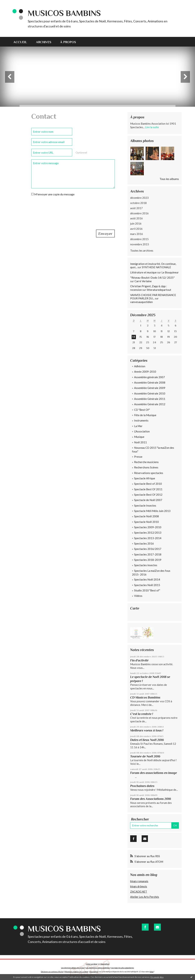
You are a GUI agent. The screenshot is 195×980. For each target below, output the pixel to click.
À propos (68, 42)
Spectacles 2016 (144, 543)
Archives (44, 42)
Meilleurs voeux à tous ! (147, 730)
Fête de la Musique (145, 415)
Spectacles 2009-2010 (148, 527)
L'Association (142, 431)
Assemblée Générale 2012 (150, 404)
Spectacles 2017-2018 (148, 554)
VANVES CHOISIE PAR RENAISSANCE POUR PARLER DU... (153, 297)
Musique (139, 437)
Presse (138, 457)
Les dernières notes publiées (98, 968)
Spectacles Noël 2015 (147, 585)
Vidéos (138, 596)
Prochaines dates (142, 786)
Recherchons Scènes (146, 467)
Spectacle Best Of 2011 (148, 489)
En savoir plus (157, 977)
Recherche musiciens (146, 462)
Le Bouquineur (170, 272)
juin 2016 (136, 223)
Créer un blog (91, 964)
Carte (135, 608)
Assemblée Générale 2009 (150, 388)
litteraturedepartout (159, 290)
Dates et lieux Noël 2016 (147, 740)
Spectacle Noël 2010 (146, 522)
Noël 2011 (140, 442)
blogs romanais (139, 881)
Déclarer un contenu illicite (52, 972)
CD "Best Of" (142, 410)
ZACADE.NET (139, 892)
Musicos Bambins (64, 13)
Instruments (141, 420)
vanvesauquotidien (141, 302)
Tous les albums (169, 179)
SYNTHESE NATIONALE (156, 267)
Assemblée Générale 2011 (150, 399)
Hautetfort (105, 964)
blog (152, 972)
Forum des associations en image (154, 773)
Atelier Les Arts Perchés (145, 897)
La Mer (138, 426)
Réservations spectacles (149, 473)
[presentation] (59, 208)
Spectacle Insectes (145, 505)
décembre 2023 (139, 198)
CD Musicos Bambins (145, 697)
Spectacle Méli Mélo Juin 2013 (152, 511)
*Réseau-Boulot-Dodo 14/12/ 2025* (152, 278)
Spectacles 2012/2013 (148, 533)
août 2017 (136, 208)
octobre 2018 (138, 203)
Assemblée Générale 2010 (150, 393)
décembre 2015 (139, 239)
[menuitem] (22, 42)
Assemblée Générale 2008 (150, 382)
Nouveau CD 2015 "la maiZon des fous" (153, 450)
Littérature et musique (143, 272)
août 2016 (136, 218)
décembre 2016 (139, 213)
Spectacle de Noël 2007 (148, 500)
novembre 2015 (140, 244)
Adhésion (140, 366)
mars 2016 (137, 234)
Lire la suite (152, 127)
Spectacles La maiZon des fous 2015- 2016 (151, 573)
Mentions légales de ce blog (76, 972)
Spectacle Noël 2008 (146, 516)
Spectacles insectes (146, 565)
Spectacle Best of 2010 (148, 484)
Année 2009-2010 (145, 372)
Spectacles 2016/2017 (148, 549)
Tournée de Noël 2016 (145, 756)
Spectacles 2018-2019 (148, 560)
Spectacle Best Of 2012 (148, 495)
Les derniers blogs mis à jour (73, 968)
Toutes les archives (142, 250)
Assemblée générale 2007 (150, 377)
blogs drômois (139, 886)
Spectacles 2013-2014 (148, 538)
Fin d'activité (139, 660)
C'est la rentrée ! (142, 714)
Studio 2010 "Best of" (147, 590)
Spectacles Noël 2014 (147, 579)
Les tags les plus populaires (123, 968)
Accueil (20, 42)
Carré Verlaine (143, 281)
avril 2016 (136, 229)
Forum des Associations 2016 (151, 799)
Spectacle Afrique (145, 478)
